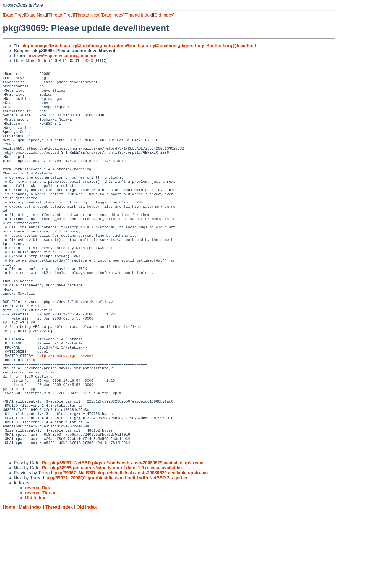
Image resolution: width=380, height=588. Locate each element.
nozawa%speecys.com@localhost (63, 56)
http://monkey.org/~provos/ (65, 413)
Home (9, 583)
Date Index (112, 15)
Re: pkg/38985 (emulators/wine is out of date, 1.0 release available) (112, 543)
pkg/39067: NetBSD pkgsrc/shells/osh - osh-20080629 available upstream (131, 548)
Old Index (164, 15)
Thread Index (139, 15)
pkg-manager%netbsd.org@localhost (60, 46)
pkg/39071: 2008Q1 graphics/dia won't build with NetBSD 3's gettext (118, 553)
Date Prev (14, 15)
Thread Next (87, 15)
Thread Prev (61, 15)
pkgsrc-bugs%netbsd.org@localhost (218, 46)
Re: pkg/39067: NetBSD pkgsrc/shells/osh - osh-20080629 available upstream (123, 538)
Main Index (30, 583)
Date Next (36, 15)
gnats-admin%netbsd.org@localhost (139, 46)
